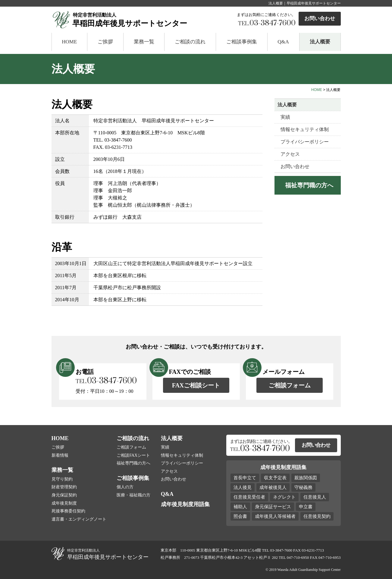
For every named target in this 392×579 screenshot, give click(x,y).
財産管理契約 (64, 487)
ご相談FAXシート (133, 455)
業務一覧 (144, 42)
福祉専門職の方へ (133, 463)
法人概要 (320, 42)
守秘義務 (303, 487)
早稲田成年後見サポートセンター (149, 19)
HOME (69, 42)
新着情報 (60, 455)
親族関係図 (306, 478)
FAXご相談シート (196, 385)
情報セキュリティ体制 (305, 129)
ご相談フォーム (290, 385)
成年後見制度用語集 (185, 504)
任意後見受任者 (249, 497)
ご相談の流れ (190, 42)
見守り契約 (62, 479)
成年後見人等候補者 (275, 516)
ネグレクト (284, 497)
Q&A (283, 42)
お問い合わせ (320, 19)
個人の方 (125, 487)
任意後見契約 (317, 516)
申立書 (306, 507)
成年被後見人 (273, 487)
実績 (285, 117)
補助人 (240, 507)
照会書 (240, 516)
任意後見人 (315, 497)
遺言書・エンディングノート (79, 519)
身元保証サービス (273, 507)
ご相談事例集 (242, 42)
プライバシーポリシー (305, 142)
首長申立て (245, 478)
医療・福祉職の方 (133, 495)
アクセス (290, 154)
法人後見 (243, 487)
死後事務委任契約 (68, 511)
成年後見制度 (64, 503)
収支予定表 (275, 478)
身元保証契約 (64, 495)
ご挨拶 (105, 42)
